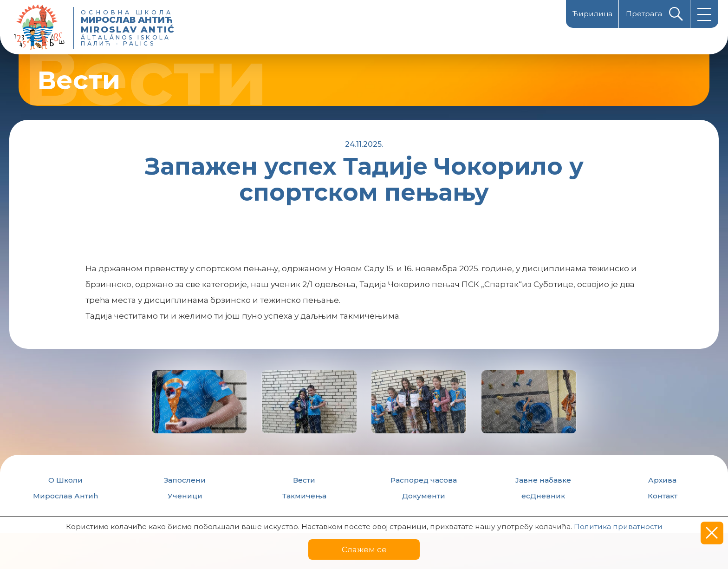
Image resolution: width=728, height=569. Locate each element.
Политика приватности (618, 526)
